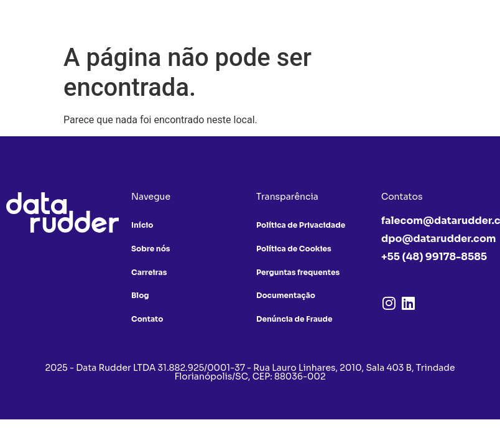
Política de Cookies (294, 249)
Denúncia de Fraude (294, 320)
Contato (147, 320)
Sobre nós (150, 249)
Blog (140, 296)
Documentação (286, 296)
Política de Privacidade (301, 225)
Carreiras (149, 272)
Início (142, 225)
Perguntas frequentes (298, 272)
